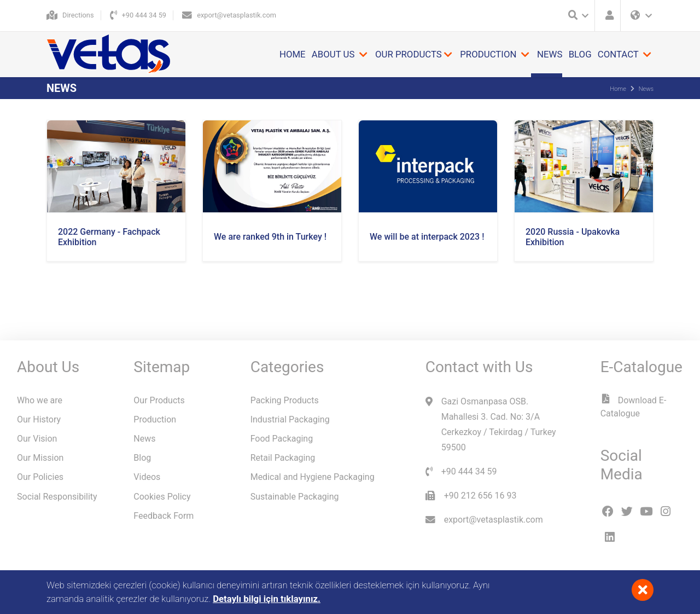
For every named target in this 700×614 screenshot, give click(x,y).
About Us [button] (334, 54)
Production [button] (489, 54)
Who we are (40, 400)
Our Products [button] (409, 54)
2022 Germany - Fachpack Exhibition (109, 237)
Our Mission (40, 458)
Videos (147, 477)
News (550, 54)
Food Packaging (282, 439)
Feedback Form (164, 516)
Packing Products (285, 400)
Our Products (159, 400)
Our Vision (37, 439)
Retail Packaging (283, 458)
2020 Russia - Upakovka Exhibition (573, 237)
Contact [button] (619, 54)
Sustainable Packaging (295, 497)
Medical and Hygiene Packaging (313, 477)
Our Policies (40, 477)
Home (293, 54)
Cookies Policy (162, 497)
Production (155, 419)
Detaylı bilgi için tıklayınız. (267, 599)
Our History (39, 419)
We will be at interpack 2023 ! (427, 237)
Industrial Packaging (290, 419)
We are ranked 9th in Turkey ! (270, 237)
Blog (580, 54)
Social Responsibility (57, 497)
